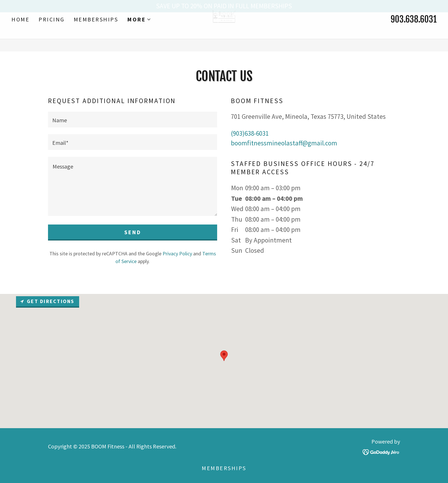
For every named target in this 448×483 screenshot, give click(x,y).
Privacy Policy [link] (177, 253)
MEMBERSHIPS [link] (96, 32)
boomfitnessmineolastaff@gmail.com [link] (284, 143)
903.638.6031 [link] (414, 32)
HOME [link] (20, 32)
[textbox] (133, 120)
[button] (139, 32)
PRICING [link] (52, 32)
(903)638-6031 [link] (250, 133)
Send (133, 232)
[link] (224, 31)
